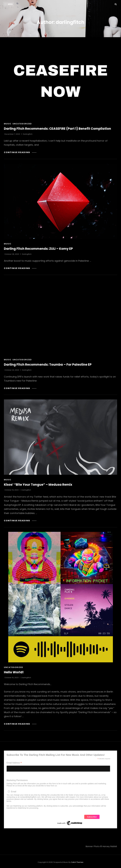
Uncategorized (22, 124)
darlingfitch (28, 134)
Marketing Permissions (17, 780)
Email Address (14, 763)
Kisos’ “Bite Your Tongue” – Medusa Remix (38, 485)
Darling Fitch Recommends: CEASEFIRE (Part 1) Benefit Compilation (57, 129)
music (8, 124)
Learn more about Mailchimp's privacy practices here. (61, 808)
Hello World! (14, 672)
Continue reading (20, 152)
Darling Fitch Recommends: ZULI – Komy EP (38, 249)
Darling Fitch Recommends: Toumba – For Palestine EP (48, 365)
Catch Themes (77, 862)
